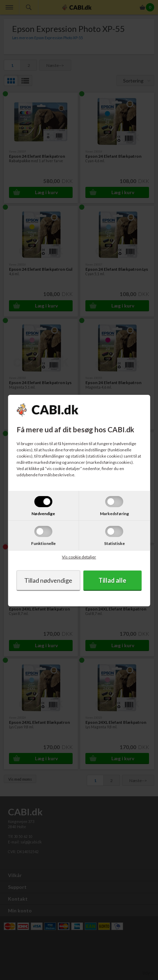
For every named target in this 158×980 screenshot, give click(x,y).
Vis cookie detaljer (79, 557)
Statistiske (114, 543)
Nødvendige (43, 514)
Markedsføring (114, 514)
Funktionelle (43, 543)
